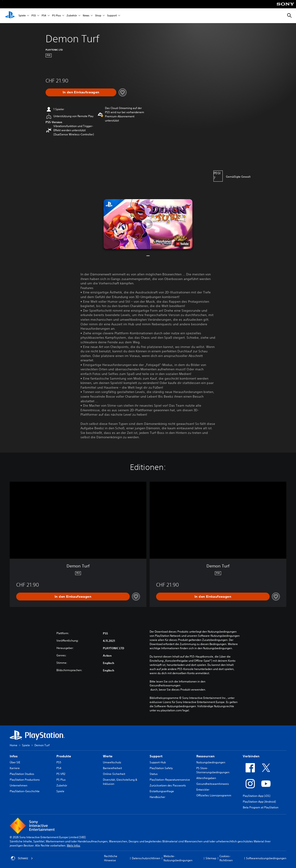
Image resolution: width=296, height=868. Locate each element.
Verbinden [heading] (251, 756)
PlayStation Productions (25, 780)
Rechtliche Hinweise (111, 858)
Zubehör (72, 16)
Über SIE (15, 762)
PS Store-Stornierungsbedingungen (213, 770)
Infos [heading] (14, 756)
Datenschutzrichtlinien (146, 858)
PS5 (34, 16)
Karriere (15, 768)
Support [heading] (156, 756)
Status (154, 774)
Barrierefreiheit (112, 768)
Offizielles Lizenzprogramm (214, 795)
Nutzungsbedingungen (211, 762)
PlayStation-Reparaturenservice (170, 780)
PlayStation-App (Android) (259, 802)
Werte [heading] (108, 756)
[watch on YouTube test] (182, 244)
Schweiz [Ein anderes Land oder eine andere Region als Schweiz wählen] (22, 858)
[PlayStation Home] (10, 16)
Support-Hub (158, 762)
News (86, 16)
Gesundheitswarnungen (165, 685)
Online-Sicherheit (114, 774)
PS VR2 (61, 774)
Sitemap (211, 858)
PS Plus (56, 16)
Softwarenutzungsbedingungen (266, 858)
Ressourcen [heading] (205, 756)
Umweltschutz (112, 762)
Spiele (22, 16)
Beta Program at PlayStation (261, 807)
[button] (148, 224)
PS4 (44, 16)
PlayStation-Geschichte (25, 791)
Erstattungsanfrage (162, 791)
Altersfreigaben (206, 778)
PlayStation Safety (161, 768)
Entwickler (203, 790)
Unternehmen (18, 785)
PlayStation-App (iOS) (257, 796)
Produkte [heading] (64, 756)
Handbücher (157, 797)
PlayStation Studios (22, 774)
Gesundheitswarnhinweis (213, 784)
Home (14, 745)
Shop (98, 16)
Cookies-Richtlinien (226, 858)
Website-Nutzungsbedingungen (178, 858)
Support (112, 16)
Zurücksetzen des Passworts (168, 785)
